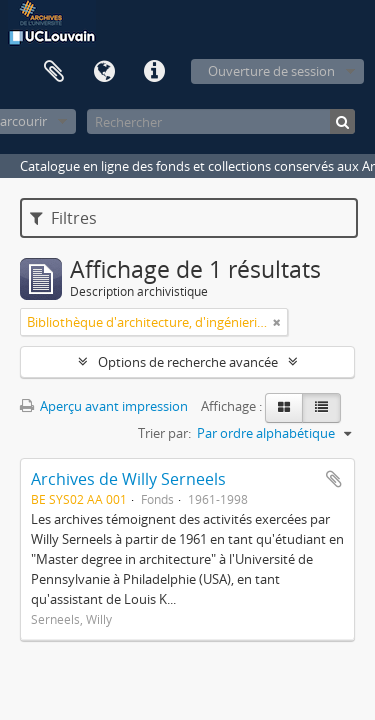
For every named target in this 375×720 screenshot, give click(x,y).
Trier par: (164, 433)
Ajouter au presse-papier (334, 479)
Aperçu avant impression (104, 406)
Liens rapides (154, 72)
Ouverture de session (271, 71)
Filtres (63, 218)
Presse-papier (54, 72)
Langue (104, 72)
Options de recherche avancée (188, 362)
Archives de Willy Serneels (128, 479)
